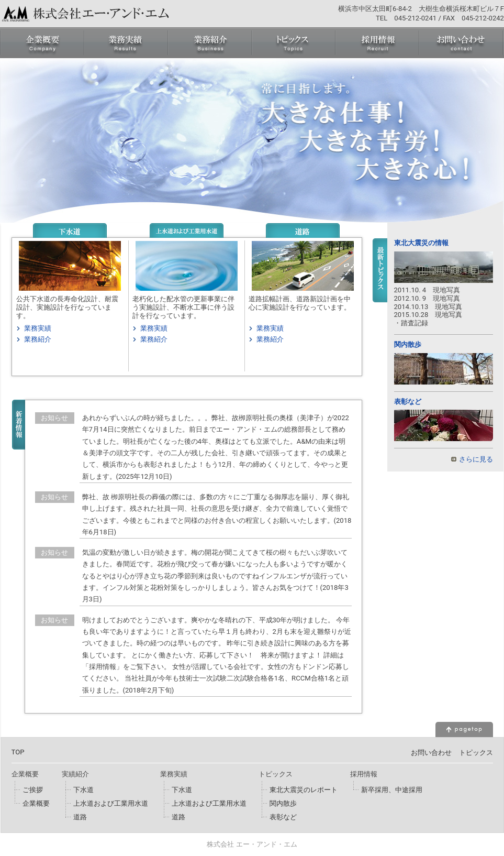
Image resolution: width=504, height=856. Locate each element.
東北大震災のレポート (304, 790)
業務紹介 (38, 339)
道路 (80, 817)
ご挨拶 (33, 790)
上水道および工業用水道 (111, 803)
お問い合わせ (431, 753)
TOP (18, 752)
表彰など (408, 402)
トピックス (476, 753)
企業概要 (36, 803)
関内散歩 (408, 344)
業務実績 (38, 328)
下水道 (83, 790)
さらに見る (476, 459)
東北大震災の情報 (421, 243)
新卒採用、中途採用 (392, 790)
